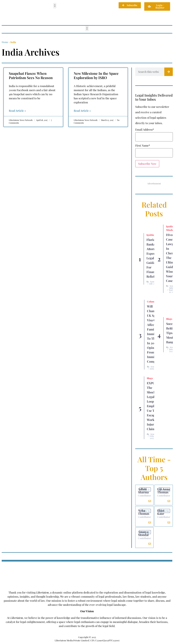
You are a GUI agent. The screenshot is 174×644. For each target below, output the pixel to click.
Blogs (169, 319)
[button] (55, 6)
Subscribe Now (147, 164)
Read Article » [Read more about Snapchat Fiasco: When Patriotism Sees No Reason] (17, 111)
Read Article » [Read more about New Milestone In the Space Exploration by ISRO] (82, 111)
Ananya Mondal (143, 533)
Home (5, 42)
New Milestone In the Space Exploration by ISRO (96, 75)
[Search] (169, 72)
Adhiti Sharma (143, 491)
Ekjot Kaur (161, 512)
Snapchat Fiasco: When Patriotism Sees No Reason (31, 75)
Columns (152, 302)
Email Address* (145, 130)
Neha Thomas (144, 512)
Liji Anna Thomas (163, 491)
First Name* (143, 146)
